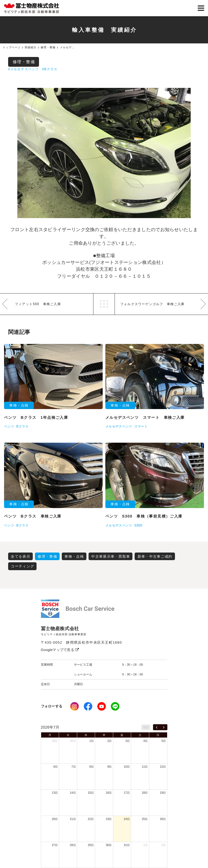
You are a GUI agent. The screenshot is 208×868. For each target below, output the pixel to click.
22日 (91, 819)
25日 (145, 819)
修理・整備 (24, 62)
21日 (73, 819)
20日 (55, 819)
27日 (55, 845)
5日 (164, 741)
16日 (109, 793)
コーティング (22, 566)
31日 (127, 845)
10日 (127, 767)
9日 (110, 767)
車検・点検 (74, 556)
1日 (92, 741)
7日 (74, 767)
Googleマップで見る (60, 650)
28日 (73, 845)
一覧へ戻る (104, 304)
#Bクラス (50, 69)
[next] (164, 727)
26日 (163, 819)
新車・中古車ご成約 (155, 556)
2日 (110, 741)
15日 (91, 793)
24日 (127, 819)
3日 (128, 741)
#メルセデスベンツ (23, 69)
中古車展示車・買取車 (111, 556)
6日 (56, 767)
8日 (92, 767)
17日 (127, 793)
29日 (55, 741)
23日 (109, 819)
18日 (145, 793)
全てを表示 (21, 556)
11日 (145, 767)
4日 (145, 741)
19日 (163, 793)
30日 (73, 741)
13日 (55, 793)
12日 (163, 767)
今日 (146, 727)
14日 (73, 793)
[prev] (157, 727)
